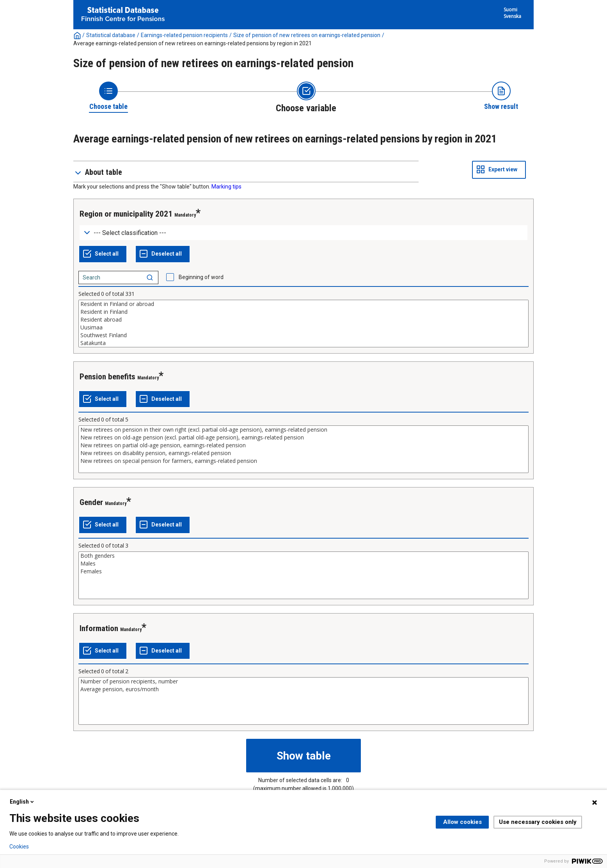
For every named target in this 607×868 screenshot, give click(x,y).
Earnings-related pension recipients (184, 35)
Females (303, 571)
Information (99, 628)
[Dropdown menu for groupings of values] (303, 233)
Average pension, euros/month (303, 689)
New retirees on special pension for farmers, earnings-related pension (303, 461)
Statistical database (111, 35)
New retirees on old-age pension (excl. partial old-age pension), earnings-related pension (303, 438)
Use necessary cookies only (538, 822)
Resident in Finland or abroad (303, 304)
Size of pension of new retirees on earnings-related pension (307, 35)
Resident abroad (303, 320)
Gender (91, 502)
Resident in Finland (303, 312)
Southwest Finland (303, 335)
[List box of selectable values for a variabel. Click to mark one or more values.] (303, 324)
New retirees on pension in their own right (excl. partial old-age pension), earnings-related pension (303, 430)
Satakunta (303, 343)
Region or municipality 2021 (126, 214)
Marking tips (226, 187)
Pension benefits (107, 377)
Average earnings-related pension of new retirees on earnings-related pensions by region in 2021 (193, 43)
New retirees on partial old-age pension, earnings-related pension (303, 445)
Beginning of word (201, 277)
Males (303, 564)
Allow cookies (462, 822)
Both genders (303, 556)
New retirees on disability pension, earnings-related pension (303, 453)
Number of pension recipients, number (303, 681)
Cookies (19, 847)
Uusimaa (303, 327)
